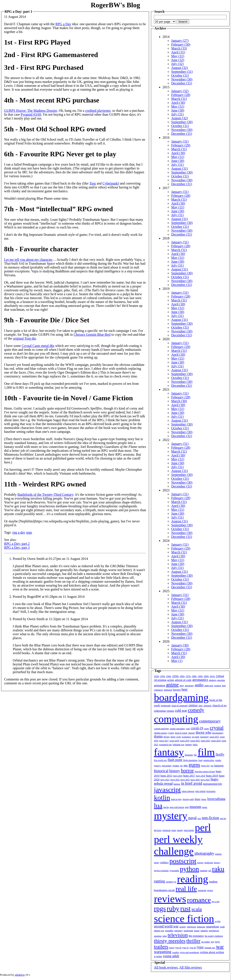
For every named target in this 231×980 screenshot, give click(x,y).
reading (193, 879)
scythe (218, 921)
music (205, 807)
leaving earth (188, 799)
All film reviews (191, 967)
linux (198, 799)
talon (165, 936)
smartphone (213, 926)
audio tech (209, 686)
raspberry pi (171, 882)
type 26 (178, 948)
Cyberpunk (110, 183)
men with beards (177, 807)
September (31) (182, 72)
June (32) (178, 60)
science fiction (184, 919)
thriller (193, 941)
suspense (158, 936)
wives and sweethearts (189, 952)
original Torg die (25, 338)
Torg (93, 183)
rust (185, 909)
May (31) (178, 56)
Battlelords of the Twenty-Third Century (45, 495)
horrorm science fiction (205, 771)
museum (195, 807)
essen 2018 (174, 741)
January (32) (180, 91)
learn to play (176, 799)
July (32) (177, 64)
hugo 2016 (178, 776)
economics (186, 737)
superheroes (214, 931)
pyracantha (174, 871)
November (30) (182, 79)
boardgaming (181, 697)
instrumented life (212, 784)
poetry (157, 863)
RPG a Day (63, 24)
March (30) (179, 401)
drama (158, 736)
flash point (175, 760)
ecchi (179, 737)
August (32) (180, 68)
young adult (171, 956)
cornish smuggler (161, 729)
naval (192, 818)
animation (160, 685)
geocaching (167, 766)
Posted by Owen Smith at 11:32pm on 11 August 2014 (50, 619)
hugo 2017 (189, 776)
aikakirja (213, 680)
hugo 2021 (165, 780)
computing (176, 719)
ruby (173, 909)
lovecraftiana (216, 799)
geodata (176, 766)
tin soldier (206, 942)
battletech (168, 690)
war (220, 947)
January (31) (180, 141)
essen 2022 (195, 741)
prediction (209, 863)
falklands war (179, 745)
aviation (218, 686)
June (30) (178, 110)
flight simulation (190, 760)
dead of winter (181, 733)
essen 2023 (206, 741)
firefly (220, 754)
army (182, 686)
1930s (163, 676)
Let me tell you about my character (28, 260)
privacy (217, 863)
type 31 (185, 948)
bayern (177, 690)
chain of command (179, 706)
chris (200, 706)
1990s (200, 676)
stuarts (197, 931)
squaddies (169, 931)
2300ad (220, 676)
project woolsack (161, 871)
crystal (217, 728)
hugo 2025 (205, 780)
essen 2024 (216, 741)
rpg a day (19, 532)
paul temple (189, 830)
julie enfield (200, 791)
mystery (171, 816)
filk (195, 755)
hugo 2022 (175, 780)
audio (199, 685)
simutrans (201, 927)
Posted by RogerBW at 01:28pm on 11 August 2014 (49, 597)
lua (158, 806)
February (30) (181, 44)
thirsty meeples (170, 941)
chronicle (207, 706)
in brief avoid (192, 783)
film (206, 752)
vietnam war (210, 948)
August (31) (180, 169)
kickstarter (211, 791)
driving (167, 737)
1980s (194, 676)
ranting (159, 881)
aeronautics (200, 680)
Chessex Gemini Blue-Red (92, 335)
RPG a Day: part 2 (17, 544)
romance (199, 900)
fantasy (169, 752)
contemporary (210, 721)
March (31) (179, 99)
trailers (161, 947)
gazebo (218, 760)
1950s (175, 676)
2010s (212, 676)
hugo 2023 (185, 780)
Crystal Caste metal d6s (38, 346)
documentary (218, 733)
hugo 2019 (212, 776)
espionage (204, 737)
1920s (157, 676)
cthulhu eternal (160, 733)
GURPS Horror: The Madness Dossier (31, 111)
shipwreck (191, 927)
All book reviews (166, 967)
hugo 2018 (201, 776)
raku (218, 869)
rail (210, 871)
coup (188, 729)
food (200, 760)
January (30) (180, 645)
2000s (206, 676)
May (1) (177, 661)
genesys (157, 766)
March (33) (179, 48)
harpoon (219, 765)
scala (197, 909)
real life (186, 889)
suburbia (204, 931)
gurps (194, 765)
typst (200, 947)
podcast (218, 854)
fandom (189, 745)
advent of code (183, 680)
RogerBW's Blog (115, 5)
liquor (204, 799)
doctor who (203, 732)
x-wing (158, 956)
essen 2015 (214, 737)
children (193, 705)
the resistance (196, 936)
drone (173, 737)
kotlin (162, 798)
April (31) (178, 52)
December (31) (182, 83)
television (178, 935)
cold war (181, 711)
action (171, 680)
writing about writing (212, 952)
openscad (166, 830)
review (210, 890)
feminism (189, 755)
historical (161, 771)
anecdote (221, 680)
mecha (166, 807)
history (175, 771)
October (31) (180, 75)
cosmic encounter (177, 729)
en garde (196, 737)
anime (172, 685)
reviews (170, 899)
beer (185, 689)
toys (218, 942)
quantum (204, 871)
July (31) (177, 114)
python (189, 869)
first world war (160, 760)
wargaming (163, 952)
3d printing (160, 680)
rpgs (29, 532)
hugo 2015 (166, 776)
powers (200, 863)
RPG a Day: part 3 (17, 547)
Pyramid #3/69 (31, 114)
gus (212, 766)
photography (204, 853)
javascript (167, 790)
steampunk (188, 931)
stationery (178, 931)
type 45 (193, 948)
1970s (188, 676)
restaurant (202, 890)
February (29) (181, 145)
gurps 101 (205, 766)
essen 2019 (185, 741)
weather (176, 952)
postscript (183, 861)
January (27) (180, 41)
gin (181, 766)
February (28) (181, 95)
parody (180, 830)
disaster (192, 733)
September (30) (182, 122)
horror (187, 770)
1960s (182, 676)
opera (174, 830)
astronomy (189, 686)
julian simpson (188, 791)
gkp (186, 765)
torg (213, 942)
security (183, 927)
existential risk (165, 745)
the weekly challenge (214, 936)
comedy (196, 710)
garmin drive (209, 760)
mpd (187, 807)
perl (203, 827)
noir (199, 818)
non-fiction (210, 818)
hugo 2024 (195, 780)
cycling (171, 733)
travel (172, 948)
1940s (169, 676)
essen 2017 (164, 741)
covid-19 (197, 728)
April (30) (178, 103)
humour (177, 784)
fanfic (195, 745)
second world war (166, 926)
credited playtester (98, 111)
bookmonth (166, 706)
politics (165, 862)
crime (206, 729)
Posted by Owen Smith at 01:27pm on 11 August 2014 (50, 559)
